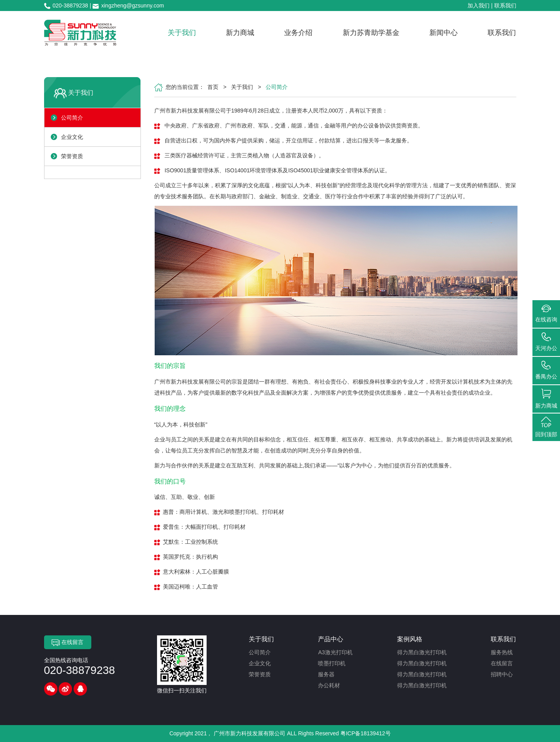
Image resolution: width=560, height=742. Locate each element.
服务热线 (502, 652)
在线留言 (67, 642)
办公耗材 (329, 685)
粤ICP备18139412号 (366, 733)
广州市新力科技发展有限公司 (250, 733)
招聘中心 (502, 674)
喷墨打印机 (332, 663)
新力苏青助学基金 (371, 33)
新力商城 (240, 33)
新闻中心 (444, 33)
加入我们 (479, 6)
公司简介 (72, 118)
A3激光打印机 (335, 652)
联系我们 (505, 6)
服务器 (326, 674)
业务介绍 (298, 33)
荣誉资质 (72, 156)
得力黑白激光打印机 (422, 652)
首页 (213, 87)
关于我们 (182, 33)
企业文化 (72, 137)
